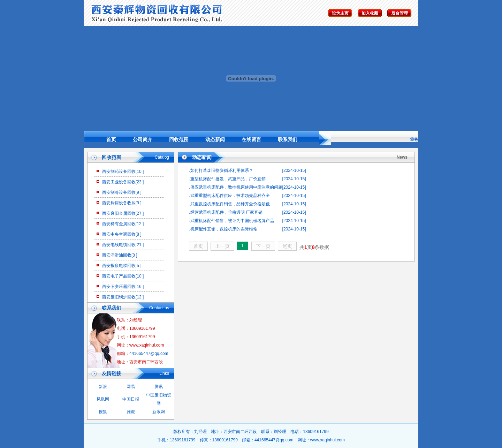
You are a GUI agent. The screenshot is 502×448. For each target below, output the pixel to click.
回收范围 (179, 139)
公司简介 (143, 139)
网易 (131, 387)
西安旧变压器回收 (119, 287)
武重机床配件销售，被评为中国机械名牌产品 (232, 221)
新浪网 (159, 412)
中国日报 (131, 399)
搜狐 (103, 412)
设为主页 (340, 13)
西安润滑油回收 (117, 255)
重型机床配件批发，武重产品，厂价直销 (228, 179)
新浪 (103, 387)
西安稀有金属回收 (119, 224)
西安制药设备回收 (119, 172)
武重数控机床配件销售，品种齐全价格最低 (230, 204)
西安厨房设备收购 (119, 203)
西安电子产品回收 (119, 276)
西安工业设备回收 (119, 182)
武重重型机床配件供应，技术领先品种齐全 (230, 196)
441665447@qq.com (149, 354)
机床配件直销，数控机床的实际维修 (224, 229)
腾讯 (159, 387)
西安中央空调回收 (119, 234)
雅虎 (131, 412)
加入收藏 (370, 13)
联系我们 (288, 139)
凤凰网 (103, 399)
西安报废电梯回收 (119, 266)
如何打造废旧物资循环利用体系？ (222, 170)
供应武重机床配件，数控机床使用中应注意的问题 (236, 187)
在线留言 (251, 139)
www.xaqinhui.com (328, 440)
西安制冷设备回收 (119, 192)
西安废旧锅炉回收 (119, 297)
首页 (111, 139)
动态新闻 (215, 139)
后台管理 (400, 13)
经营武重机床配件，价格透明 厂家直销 (226, 212)
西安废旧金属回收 (119, 213)
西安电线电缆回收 (119, 245)
